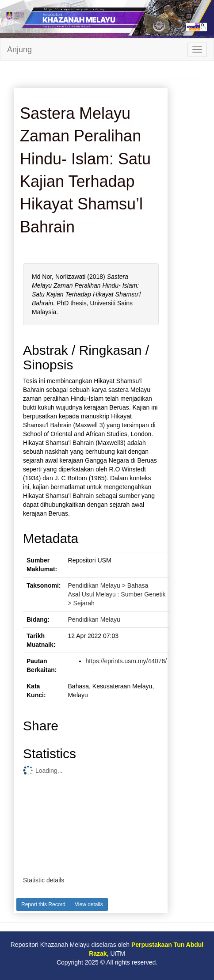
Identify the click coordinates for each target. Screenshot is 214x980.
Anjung (19, 49)
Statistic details (44, 880)
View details (89, 904)
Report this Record (43, 904)
